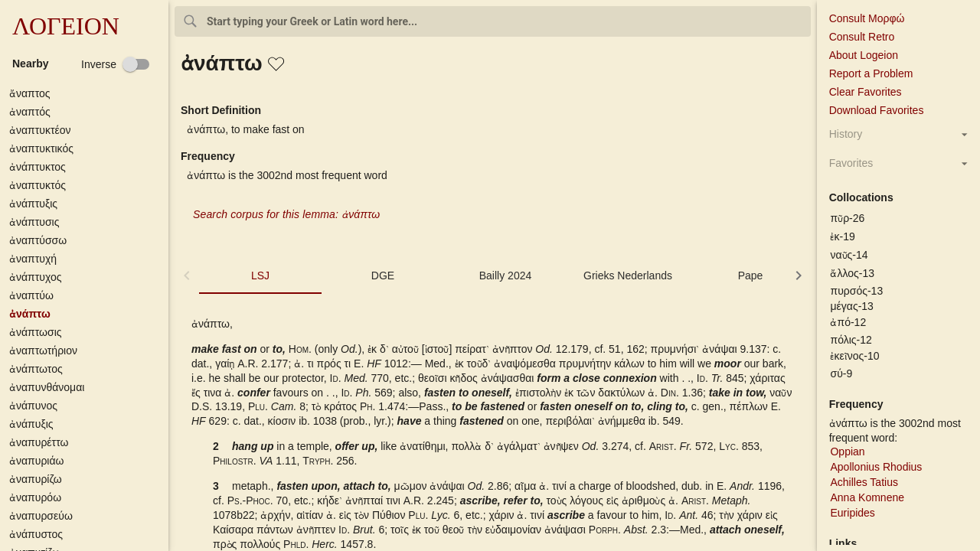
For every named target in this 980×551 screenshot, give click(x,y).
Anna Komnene (867, 497)
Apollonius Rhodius (876, 467)
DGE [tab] (383, 275)
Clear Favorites (866, 92)
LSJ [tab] (260, 275)
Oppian (847, 452)
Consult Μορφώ (867, 18)
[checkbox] (116, 64)
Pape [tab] (751, 275)
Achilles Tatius (864, 482)
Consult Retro (862, 37)
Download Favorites (877, 110)
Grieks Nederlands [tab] (628, 275)
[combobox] (493, 21)
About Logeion (864, 55)
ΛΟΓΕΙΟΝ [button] (66, 26)
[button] (87, 94)
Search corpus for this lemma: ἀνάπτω (286, 214)
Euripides (852, 513)
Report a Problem (871, 73)
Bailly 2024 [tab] (506, 275)
